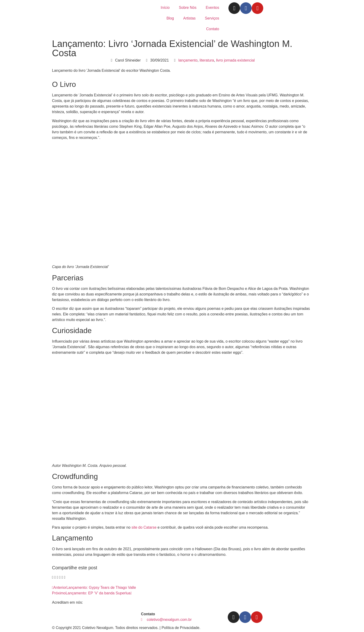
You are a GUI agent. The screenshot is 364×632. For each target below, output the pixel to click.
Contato (213, 29)
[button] (53, 577)
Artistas (189, 18)
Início (165, 8)
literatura (207, 60)
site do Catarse (144, 527)
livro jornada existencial (235, 60)
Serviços (212, 18)
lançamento (188, 60)
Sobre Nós (188, 8)
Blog (170, 18)
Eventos (212, 8)
